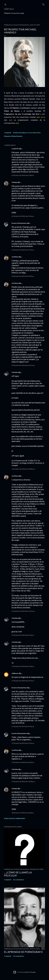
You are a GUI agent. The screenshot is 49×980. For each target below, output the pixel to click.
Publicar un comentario (15, 818)
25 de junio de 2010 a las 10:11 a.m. (23, 365)
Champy (14, 182)
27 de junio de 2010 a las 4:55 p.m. (23, 743)
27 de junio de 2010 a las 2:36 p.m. (23, 666)
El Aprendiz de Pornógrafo (23, 952)
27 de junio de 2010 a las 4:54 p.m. (23, 726)
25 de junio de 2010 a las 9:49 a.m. (23, 276)
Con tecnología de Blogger (25, 972)
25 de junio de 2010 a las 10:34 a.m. (23, 469)
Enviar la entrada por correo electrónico (27, 133)
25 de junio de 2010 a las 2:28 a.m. (23, 175)
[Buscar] (43, 4)
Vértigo (9, 9)
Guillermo (15, 673)
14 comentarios (19, 956)
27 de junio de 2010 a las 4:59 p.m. (23, 762)
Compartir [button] (8, 133)
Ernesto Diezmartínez (19, 223)
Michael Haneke (17, 136)
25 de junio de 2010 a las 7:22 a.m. (23, 250)
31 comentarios (19, 880)
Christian (15, 372)
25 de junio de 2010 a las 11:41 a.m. (23, 611)
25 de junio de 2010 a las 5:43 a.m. (23, 216)
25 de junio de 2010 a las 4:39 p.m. (23, 635)
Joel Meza (15, 257)
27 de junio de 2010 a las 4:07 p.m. (23, 681)
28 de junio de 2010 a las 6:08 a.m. (23, 813)
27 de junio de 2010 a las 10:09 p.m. (23, 781)
